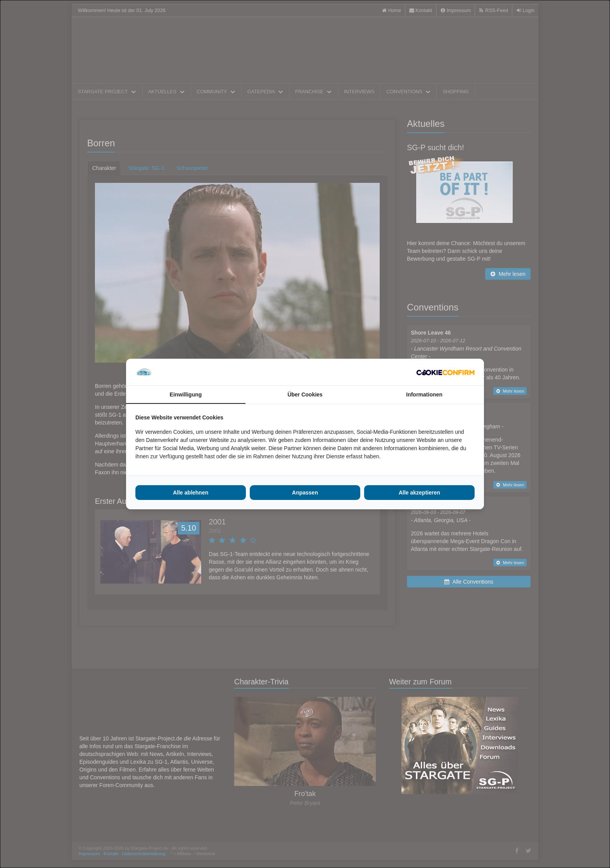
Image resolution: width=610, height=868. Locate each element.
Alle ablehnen (190, 493)
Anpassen (305, 493)
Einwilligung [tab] (186, 395)
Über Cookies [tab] (305, 395)
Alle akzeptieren (420, 493)
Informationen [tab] (424, 395)
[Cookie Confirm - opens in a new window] (445, 372)
